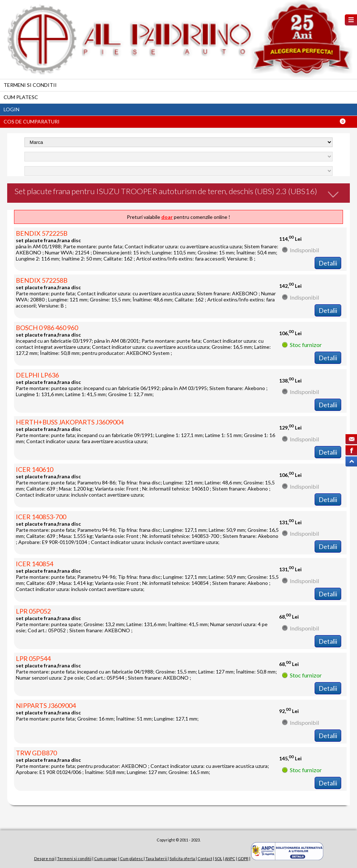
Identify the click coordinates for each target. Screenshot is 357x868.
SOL (219, 858)
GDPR (243, 858)
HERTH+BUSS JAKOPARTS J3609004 (70, 422)
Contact (205, 858)
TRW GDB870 (36, 753)
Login (11, 109)
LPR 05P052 (33, 611)
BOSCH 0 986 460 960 (47, 328)
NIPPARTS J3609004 (46, 705)
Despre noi (44, 858)
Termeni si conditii (30, 85)
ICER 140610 (34, 469)
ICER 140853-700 (41, 517)
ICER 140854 (34, 564)
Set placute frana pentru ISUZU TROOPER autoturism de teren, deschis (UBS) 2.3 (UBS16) (166, 191)
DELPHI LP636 (37, 375)
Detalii (328, 263)
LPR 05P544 (33, 658)
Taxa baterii (157, 858)
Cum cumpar (106, 858)
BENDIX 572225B (42, 233)
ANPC (230, 858)
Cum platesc (21, 97)
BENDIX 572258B (42, 280)
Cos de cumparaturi (32, 121)
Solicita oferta (183, 858)
